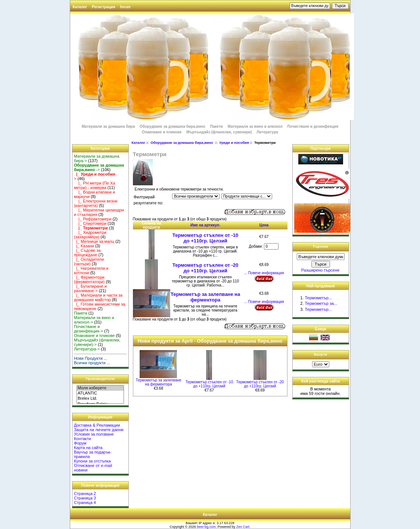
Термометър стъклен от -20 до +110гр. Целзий (205, 268)
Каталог (80, 7)
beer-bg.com (206, 527)
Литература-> (87, 349)
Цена (264, 225)
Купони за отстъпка (92, 461)
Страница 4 (85, 502)
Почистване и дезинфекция (313, 126)
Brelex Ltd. (100, 399)
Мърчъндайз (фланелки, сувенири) (219, 132)
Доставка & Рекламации (97, 425)
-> (99, 167)
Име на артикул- (205, 225)
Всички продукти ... (92, 363)
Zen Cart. (243, 527)
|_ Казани (84, 246)
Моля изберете (100, 388)
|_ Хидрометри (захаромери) (90, 235)
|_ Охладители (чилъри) (89, 262)
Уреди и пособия (234, 143)
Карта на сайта (88, 448)
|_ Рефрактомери (93, 219)
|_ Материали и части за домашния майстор (98, 297)
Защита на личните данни (99, 430)
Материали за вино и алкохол (255, 126)
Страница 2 (85, 494)
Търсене (321, 246)
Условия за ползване (94, 434)
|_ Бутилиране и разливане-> (90, 288)
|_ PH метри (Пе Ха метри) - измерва (94, 185)
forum (125, 7)
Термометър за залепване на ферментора (205, 297)
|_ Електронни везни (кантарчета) (96, 203)
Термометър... (318, 298)
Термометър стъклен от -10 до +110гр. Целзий (205, 238)
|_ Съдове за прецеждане (87, 253)
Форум (80, 443)
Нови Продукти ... (91, 358)
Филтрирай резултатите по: (149, 200)
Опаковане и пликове (162, 132)
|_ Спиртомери (90, 223)
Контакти (83, 439)
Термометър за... (321, 303)
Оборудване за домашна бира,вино (182, 143)
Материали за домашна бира (108, 126)
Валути (321, 354)
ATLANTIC (100, 393)
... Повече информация (264, 273)
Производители (100, 379)
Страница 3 (85, 498)
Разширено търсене (320, 270)
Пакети (217, 126)
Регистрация (104, 7)
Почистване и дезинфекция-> (88, 329)
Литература (267, 132)
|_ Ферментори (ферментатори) (89, 279)
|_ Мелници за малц (94, 241)
